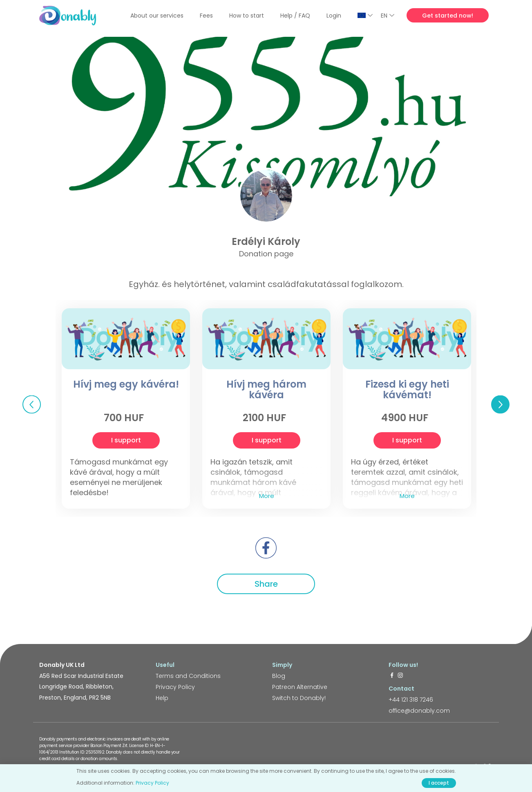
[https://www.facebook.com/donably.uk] (392, 676)
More (267, 496)
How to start (247, 16)
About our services (157, 16)
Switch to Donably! (299, 698)
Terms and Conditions (188, 676)
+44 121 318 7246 (411, 700)
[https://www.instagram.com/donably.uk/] (400, 676)
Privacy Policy (175, 687)
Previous (32, 404)
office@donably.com (419, 711)
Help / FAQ (295, 16)
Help (162, 698)
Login (334, 16)
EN (388, 16)
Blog (279, 676)
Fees (206, 16)
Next (500, 404)
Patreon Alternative (300, 687)
